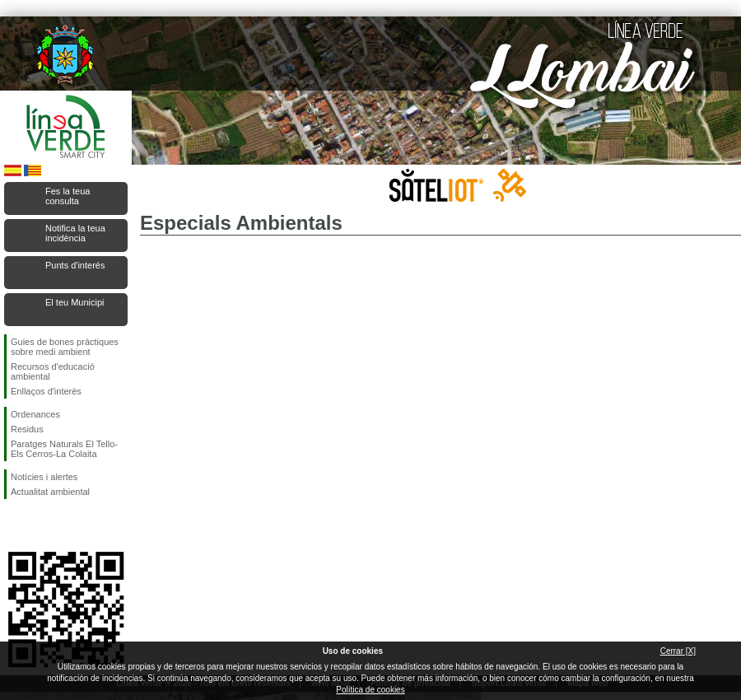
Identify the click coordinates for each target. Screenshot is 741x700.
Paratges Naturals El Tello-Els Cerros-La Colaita (64, 449)
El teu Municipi (75, 302)
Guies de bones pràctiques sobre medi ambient (65, 347)
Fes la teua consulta (68, 196)
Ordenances (35, 414)
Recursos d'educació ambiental (53, 371)
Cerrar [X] (678, 651)
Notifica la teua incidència (75, 233)
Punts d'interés (75, 265)
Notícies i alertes (44, 477)
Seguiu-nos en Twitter (41, 525)
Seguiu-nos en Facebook (14, 525)
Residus (27, 429)
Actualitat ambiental (50, 492)
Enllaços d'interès (46, 391)
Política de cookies (370, 690)
